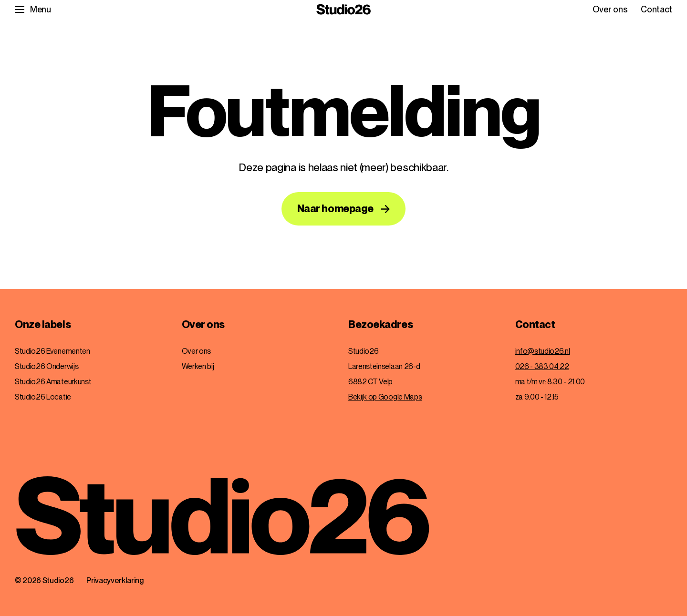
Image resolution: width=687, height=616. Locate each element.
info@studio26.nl (543, 351)
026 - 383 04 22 (542, 366)
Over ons (610, 10)
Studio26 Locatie (43, 397)
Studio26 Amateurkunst (53, 382)
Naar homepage (335, 208)
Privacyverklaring (115, 580)
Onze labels (43, 325)
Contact (656, 10)
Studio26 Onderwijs (47, 366)
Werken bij (198, 366)
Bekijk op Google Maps (385, 397)
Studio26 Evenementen (52, 351)
